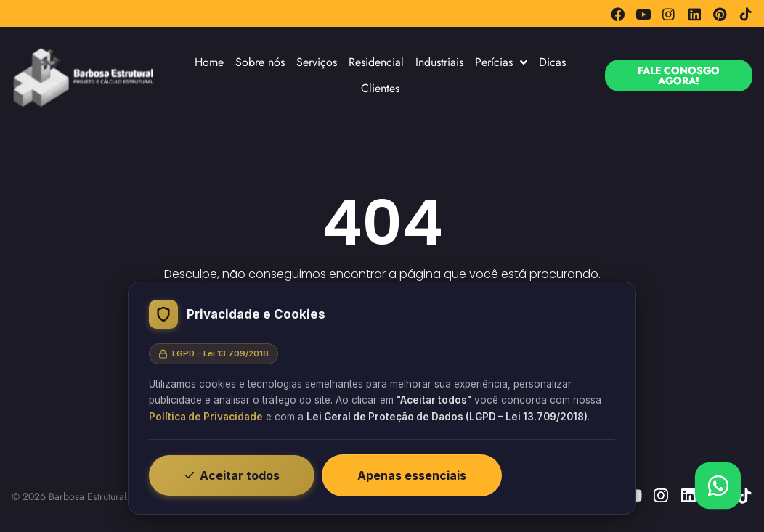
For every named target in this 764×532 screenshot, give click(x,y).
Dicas (552, 62)
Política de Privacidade (206, 417)
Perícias (501, 62)
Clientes (380, 88)
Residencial (376, 62)
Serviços (317, 62)
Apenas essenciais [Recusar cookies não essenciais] (412, 475)
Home (209, 62)
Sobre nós (260, 62)
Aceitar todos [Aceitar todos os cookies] (232, 475)
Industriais (439, 62)
